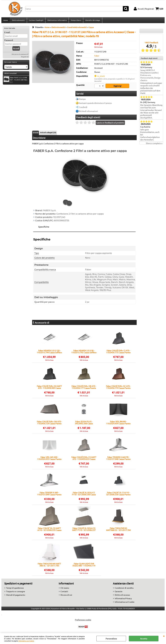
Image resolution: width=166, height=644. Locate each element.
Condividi (83, 108)
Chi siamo (65, 588)
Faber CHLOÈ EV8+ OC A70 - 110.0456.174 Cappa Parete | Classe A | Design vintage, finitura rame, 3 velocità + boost (118, 388)
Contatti (64, 592)
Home (6, 21)
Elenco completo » (154, 144)
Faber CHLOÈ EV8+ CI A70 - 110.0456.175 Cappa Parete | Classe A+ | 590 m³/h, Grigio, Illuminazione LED (118, 352)
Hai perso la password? (20, 55)
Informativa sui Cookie (26, 641)
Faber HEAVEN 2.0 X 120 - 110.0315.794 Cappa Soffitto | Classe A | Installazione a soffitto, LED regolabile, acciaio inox (49, 352)
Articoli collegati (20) (48, 133)
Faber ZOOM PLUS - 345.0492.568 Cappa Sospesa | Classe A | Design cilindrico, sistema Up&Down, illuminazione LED (84, 423)
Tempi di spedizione (15, 588)
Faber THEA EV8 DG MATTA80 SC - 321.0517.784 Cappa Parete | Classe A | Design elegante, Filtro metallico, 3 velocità (118, 530)
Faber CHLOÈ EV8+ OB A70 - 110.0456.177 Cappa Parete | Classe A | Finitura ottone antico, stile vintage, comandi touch (84, 388)
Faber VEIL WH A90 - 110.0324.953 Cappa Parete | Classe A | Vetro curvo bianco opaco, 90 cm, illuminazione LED (49, 459)
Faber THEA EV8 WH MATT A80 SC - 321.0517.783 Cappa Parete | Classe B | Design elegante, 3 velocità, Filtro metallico (49, 565)
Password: (9, 41)
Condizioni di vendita (124, 588)
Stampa (82, 99)
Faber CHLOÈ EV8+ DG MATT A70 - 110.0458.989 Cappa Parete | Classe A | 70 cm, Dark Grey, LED (49, 388)
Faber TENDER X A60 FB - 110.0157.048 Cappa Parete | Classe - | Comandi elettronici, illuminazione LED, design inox (118, 459)
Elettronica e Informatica (57, 21)
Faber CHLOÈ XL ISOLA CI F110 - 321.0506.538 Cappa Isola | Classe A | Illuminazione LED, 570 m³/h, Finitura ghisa (84, 494)
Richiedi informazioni (88, 112)
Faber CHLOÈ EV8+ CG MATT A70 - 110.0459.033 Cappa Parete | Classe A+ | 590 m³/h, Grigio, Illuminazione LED (84, 459)
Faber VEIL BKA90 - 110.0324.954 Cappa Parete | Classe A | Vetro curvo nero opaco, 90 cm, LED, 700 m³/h (118, 423)
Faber (97, 56)
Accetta (144, 639)
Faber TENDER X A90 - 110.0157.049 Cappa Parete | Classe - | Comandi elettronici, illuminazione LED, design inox (49, 494)
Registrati (25, 57)
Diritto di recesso (122, 595)
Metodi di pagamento (16, 595)
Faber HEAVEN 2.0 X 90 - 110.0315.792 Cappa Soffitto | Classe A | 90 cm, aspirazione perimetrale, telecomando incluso (84, 352)
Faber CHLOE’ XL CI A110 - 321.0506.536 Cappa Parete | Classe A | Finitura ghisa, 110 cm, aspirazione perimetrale (118, 494)
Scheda (36, 133)
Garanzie (119, 592)
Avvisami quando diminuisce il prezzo (95, 104)
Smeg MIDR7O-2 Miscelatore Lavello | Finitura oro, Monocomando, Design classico (150, 76)
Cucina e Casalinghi (36, 21)
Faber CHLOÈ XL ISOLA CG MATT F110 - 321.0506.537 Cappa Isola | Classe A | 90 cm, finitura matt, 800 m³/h (84, 530)
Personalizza (111, 639)
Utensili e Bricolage (92, 21)
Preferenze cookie (83, 620)
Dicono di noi (66, 595)
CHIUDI (164, 636)
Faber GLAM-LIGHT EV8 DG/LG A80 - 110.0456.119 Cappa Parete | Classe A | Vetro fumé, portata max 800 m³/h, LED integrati (84, 565)
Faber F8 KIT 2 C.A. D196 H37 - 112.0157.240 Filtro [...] (15, 81)
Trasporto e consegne (16, 592)
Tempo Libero (76, 21)
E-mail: (7, 33)
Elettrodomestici (18, 21)
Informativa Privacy (123, 599)
